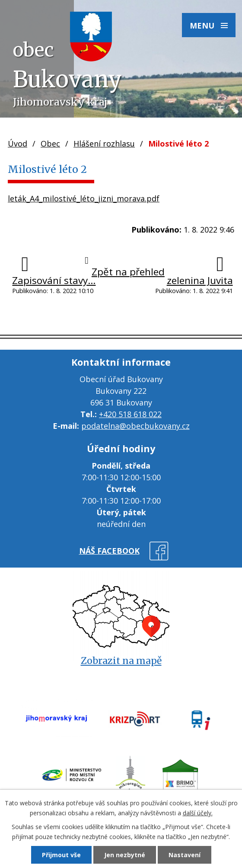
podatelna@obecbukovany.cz (135, 426)
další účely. (198, 813)
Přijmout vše (61, 855)
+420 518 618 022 (130, 414)
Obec (50, 144)
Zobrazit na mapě (121, 661)
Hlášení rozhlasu (104, 144)
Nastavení (185, 855)
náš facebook (109, 551)
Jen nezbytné (125, 855)
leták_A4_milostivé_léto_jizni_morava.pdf (84, 198)
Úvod (18, 144)
